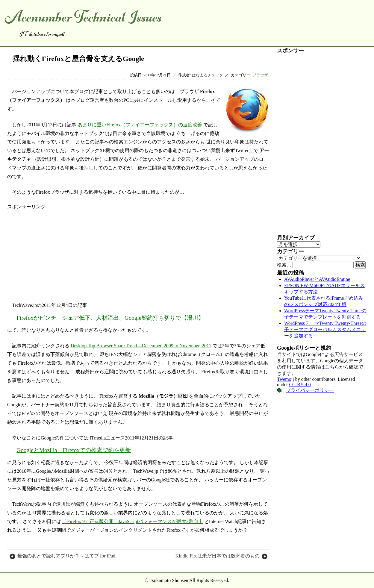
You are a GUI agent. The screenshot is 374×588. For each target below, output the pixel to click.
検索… (284, 265)
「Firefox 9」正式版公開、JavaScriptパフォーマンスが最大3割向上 (133, 521)
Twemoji (286, 379)
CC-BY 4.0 (300, 385)
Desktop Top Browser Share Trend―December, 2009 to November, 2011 (141, 346)
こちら (332, 367)
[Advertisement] (138, 252)
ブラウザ (260, 75)
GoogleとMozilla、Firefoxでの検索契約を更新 (74, 450)
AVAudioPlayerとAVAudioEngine (317, 279)
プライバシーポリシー (310, 390)
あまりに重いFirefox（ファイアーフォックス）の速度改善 (140, 125)
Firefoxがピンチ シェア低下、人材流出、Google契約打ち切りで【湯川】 (110, 318)
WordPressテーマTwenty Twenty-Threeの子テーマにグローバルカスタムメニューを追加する (325, 329)
